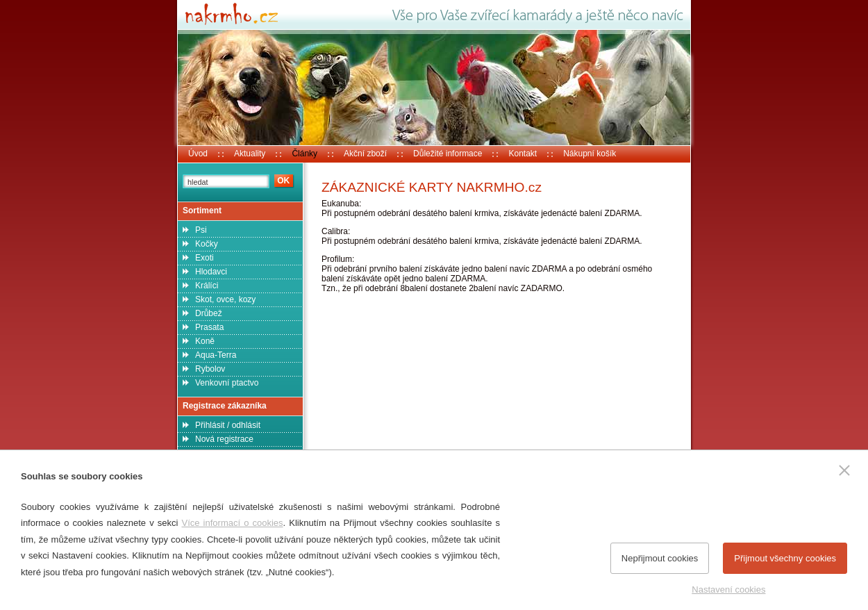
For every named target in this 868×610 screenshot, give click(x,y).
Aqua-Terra (216, 355)
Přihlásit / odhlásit (228, 425)
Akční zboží (365, 154)
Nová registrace (224, 439)
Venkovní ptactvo (227, 383)
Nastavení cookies (728, 590)
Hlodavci (211, 272)
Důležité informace (448, 154)
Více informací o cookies (232, 523)
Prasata (209, 327)
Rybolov (210, 369)
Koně (205, 341)
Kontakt (523, 154)
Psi (201, 230)
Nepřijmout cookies (660, 558)
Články (304, 154)
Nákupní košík (590, 154)
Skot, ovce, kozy (225, 299)
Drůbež (209, 313)
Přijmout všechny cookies (785, 558)
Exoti (205, 258)
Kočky (207, 244)
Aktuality (250, 154)
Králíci (207, 286)
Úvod (198, 154)
